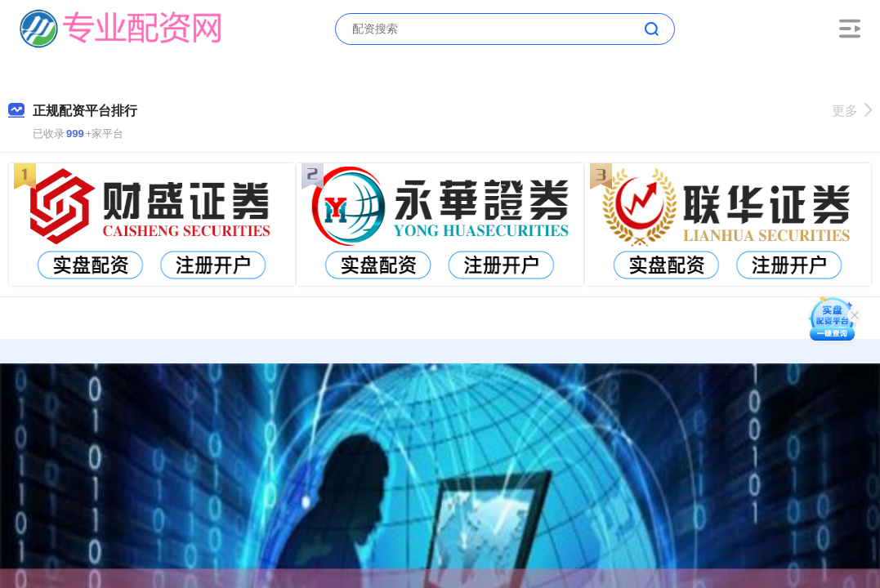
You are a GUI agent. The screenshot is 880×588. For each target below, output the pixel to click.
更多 (852, 111)
